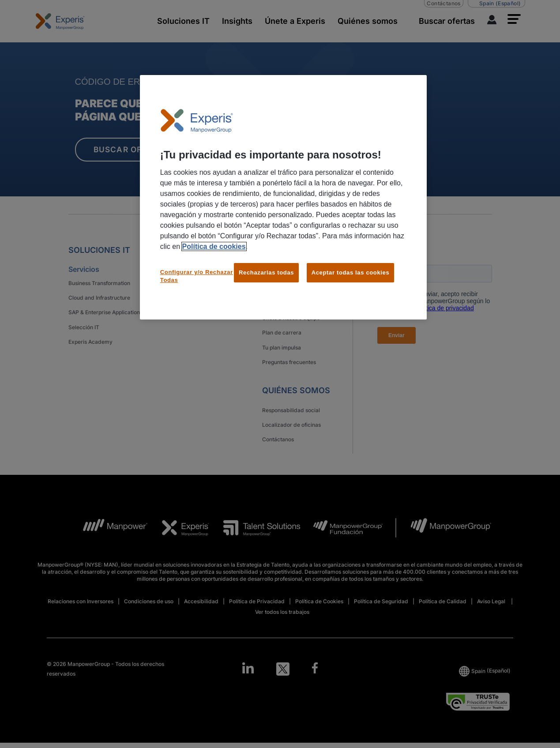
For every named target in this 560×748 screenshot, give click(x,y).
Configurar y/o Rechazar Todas (197, 276)
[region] (283, 197)
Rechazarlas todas (266, 273)
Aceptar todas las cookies (351, 273)
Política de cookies (214, 246)
